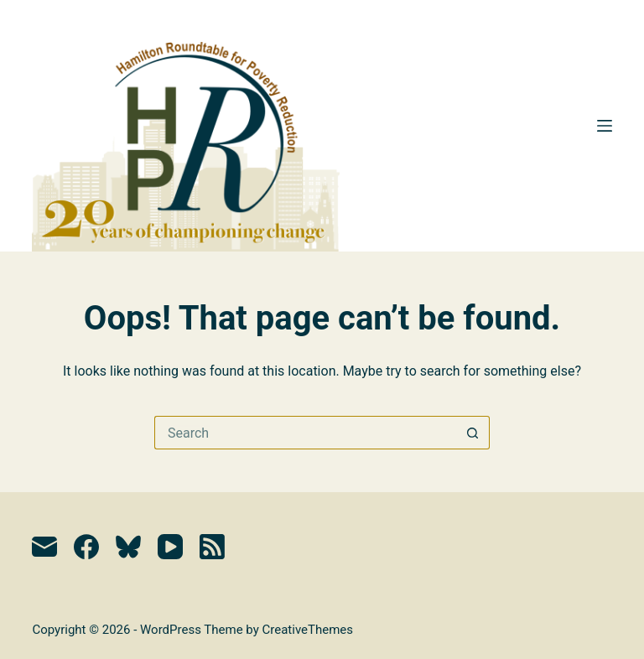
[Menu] (605, 126)
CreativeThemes (308, 630)
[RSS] (212, 547)
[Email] (44, 547)
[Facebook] (86, 547)
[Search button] (473, 433)
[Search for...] (305, 433)
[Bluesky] (128, 547)
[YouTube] (170, 547)
